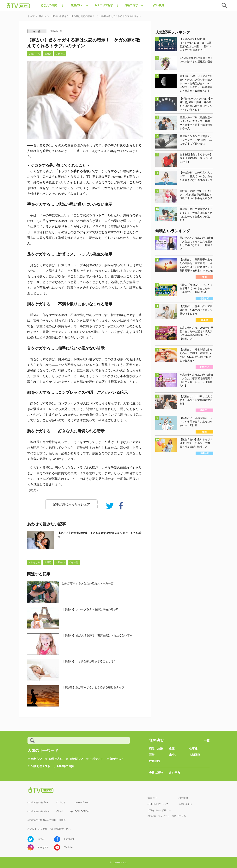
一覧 (207, 740)
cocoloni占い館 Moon (38, 811)
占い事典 (175, 773)
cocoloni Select (82, 802)
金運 (172, 749)
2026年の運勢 (65, 766)
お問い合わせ (185, 804)
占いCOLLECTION (80, 811)
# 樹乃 (48, 54)
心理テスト (97, 759)
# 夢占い (60, 54)
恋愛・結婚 (156, 749)
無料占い (37, 759)
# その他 (74, 562)
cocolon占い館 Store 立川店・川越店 (47, 820)
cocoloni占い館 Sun (38, 802)
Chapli (60, 811)
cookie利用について (158, 804)
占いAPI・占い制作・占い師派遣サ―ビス (49, 829)
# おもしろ (34, 54)
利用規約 (183, 798)
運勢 (152, 755)
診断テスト (117, 759)
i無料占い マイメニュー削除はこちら (167, 816)
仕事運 (193, 749)
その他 (37, 31)
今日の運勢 (156, 773)
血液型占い (76, 759)
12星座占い (56, 759)
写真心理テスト (41, 766)
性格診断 (155, 761)
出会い (173, 755)
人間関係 (195, 755)
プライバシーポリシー (159, 810)
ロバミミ (61, 802)
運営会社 (152, 798)
